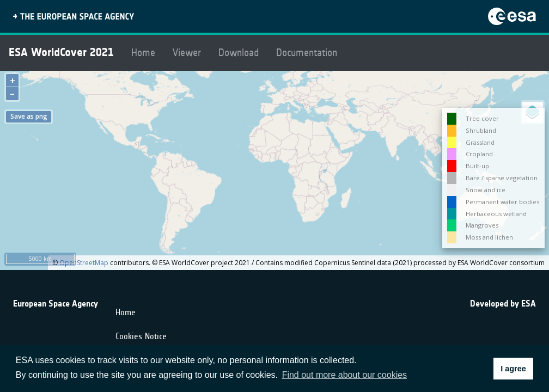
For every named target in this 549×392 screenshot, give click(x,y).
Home (143, 53)
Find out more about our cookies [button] (344, 375)
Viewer (187, 53)
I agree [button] (513, 369)
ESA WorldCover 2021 (61, 52)
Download (239, 53)
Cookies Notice (141, 336)
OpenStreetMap (84, 263)
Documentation (307, 53)
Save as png (29, 116)
